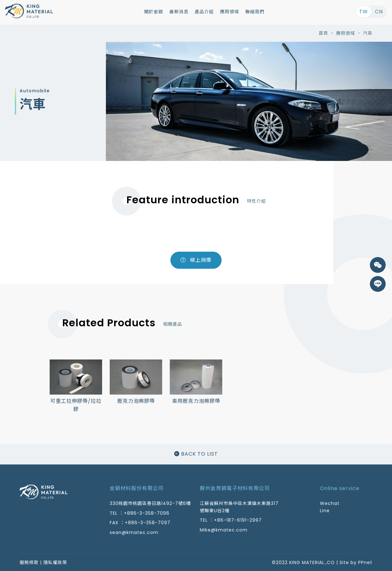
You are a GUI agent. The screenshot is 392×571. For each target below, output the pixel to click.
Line (325, 511)
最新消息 (179, 12)
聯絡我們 (255, 12)
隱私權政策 (55, 562)
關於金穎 (154, 12)
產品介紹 (204, 12)
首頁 (323, 33)
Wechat (330, 503)
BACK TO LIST (196, 454)
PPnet (365, 562)
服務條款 (29, 562)
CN (379, 12)
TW (364, 12)
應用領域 (230, 12)
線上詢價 (196, 260)
